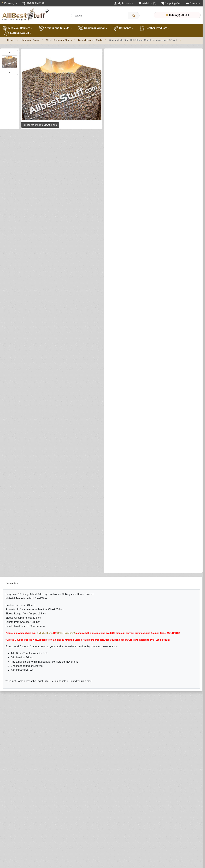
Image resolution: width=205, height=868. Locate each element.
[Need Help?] (113, 417)
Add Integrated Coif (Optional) (124, 166)
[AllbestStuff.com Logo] (25, 14)
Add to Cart (150, 410)
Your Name (132, 585)
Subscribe (122, 862)
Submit (131, 653)
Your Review (133, 600)
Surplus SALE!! (18, 33)
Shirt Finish (115, 102)
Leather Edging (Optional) (121, 355)
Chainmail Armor (93, 28)
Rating (129, 633)
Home (11, 40)
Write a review (147, 54)
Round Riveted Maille (90, 40)
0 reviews (129, 54)
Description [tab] (12, 448)
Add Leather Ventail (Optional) (124, 304)
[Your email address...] (91, 862)
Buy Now (177, 410)
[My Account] (124, 3)
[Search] (134, 16)
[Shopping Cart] (171, 3)
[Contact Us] (33, 3)
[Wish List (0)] (147, 3)
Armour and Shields (55, 28)
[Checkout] (193, 3)
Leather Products (155, 28)
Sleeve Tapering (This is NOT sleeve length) (133, 153)
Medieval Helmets (17, 28)
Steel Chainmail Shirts (59, 40)
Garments (124, 28)
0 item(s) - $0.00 (177, 15)
